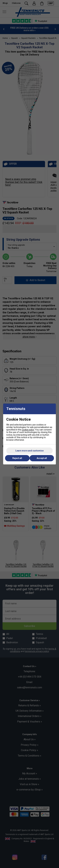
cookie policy (28, 430)
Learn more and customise (29, 451)
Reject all (17, 458)
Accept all (42, 458)
